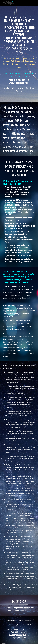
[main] (19, 35)
